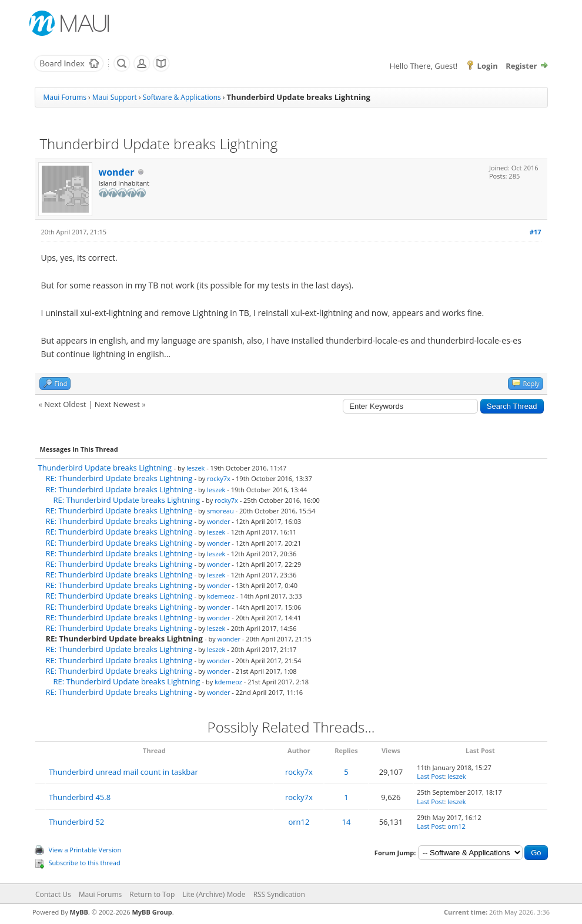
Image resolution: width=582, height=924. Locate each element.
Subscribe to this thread (85, 863)
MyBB (79, 912)
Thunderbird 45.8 (80, 797)
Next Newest (117, 404)
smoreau (220, 511)
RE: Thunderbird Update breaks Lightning (119, 478)
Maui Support (115, 97)
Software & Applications (182, 97)
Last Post (430, 776)
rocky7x (219, 478)
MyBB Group (152, 912)
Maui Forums (65, 97)
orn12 (299, 822)
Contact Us (53, 894)
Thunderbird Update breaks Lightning (105, 468)
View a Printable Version (85, 850)
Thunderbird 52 (76, 822)
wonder (117, 172)
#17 (536, 232)
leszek (195, 468)
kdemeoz (221, 596)
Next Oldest (65, 404)
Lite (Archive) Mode (214, 894)
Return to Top (152, 894)
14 (347, 822)
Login (488, 66)
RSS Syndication (279, 894)
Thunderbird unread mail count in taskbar (123, 772)
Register (521, 66)
